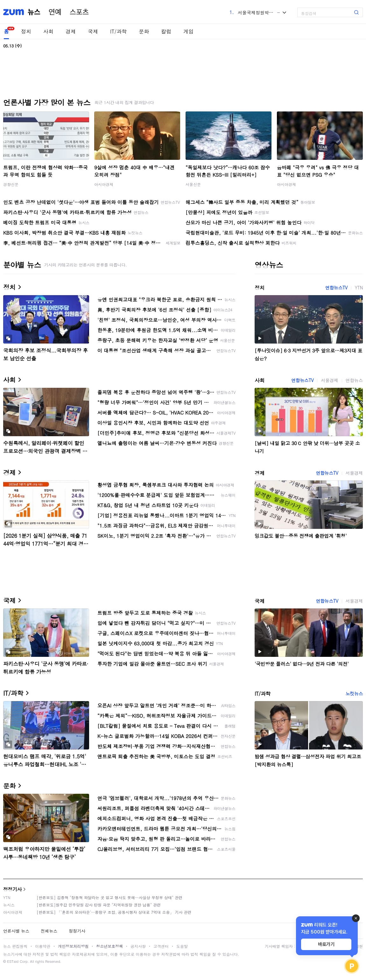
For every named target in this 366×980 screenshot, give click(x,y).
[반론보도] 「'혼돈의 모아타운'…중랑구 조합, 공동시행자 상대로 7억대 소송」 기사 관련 (114, 912)
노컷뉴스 (354, 693)
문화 (144, 31)
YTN (359, 288)
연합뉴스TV (336, 288)
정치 (26, 31)
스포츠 (79, 12)
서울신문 (193, 184)
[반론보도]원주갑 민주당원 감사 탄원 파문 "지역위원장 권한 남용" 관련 (99, 905)
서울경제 (329, 380)
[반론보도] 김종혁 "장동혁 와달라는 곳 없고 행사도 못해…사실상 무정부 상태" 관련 (109, 897)
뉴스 (34, 12)
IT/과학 (118, 31)
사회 (48, 31)
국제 (93, 31)
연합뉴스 (354, 380)
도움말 (182, 946)
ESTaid (13, 961)
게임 (188, 31)
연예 (55, 12)
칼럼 (166, 31)
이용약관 (43, 946)
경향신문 (11, 184)
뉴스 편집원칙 (15, 946)
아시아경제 (104, 184)
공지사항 (138, 946)
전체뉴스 (49, 931)
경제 (71, 31)
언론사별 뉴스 (16, 931)
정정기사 (12, 889)
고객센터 (161, 946)
